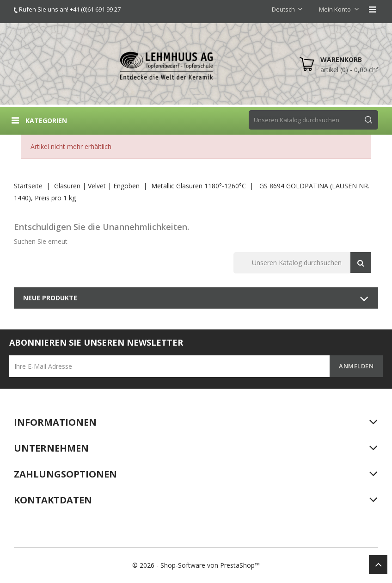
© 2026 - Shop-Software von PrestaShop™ (196, 565)
